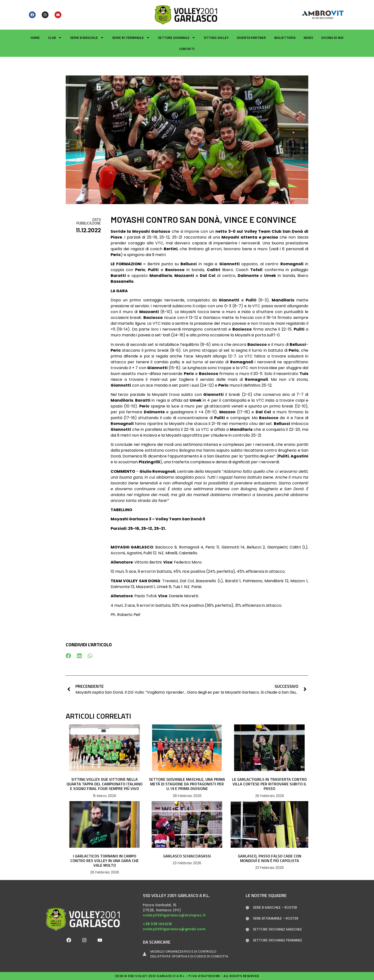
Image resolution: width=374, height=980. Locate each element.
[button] (69, 656)
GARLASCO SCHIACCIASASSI (187, 856)
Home (35, 37)
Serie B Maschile (87, 38)
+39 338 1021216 (157, 924)
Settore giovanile (177, 38)
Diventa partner (251, 37)
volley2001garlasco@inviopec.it (174, 915)
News (308, 37)
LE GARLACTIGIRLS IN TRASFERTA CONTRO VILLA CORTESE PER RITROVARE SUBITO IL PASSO (269, 784)
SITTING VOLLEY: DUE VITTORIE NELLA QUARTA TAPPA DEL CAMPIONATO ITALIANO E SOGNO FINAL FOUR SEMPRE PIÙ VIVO (105, 784)
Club (55, 38)
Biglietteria (285, 37)
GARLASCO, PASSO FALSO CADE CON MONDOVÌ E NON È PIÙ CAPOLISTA (270, 858)
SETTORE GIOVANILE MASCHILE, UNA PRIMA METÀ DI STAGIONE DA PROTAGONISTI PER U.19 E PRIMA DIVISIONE (187, 784)
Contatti (187, 49)
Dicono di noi (332, 37)
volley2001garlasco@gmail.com (174, 929)
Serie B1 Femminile (131, 38)
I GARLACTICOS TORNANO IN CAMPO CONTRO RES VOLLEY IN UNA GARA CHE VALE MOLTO (105, 861)
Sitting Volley (216, 37)
